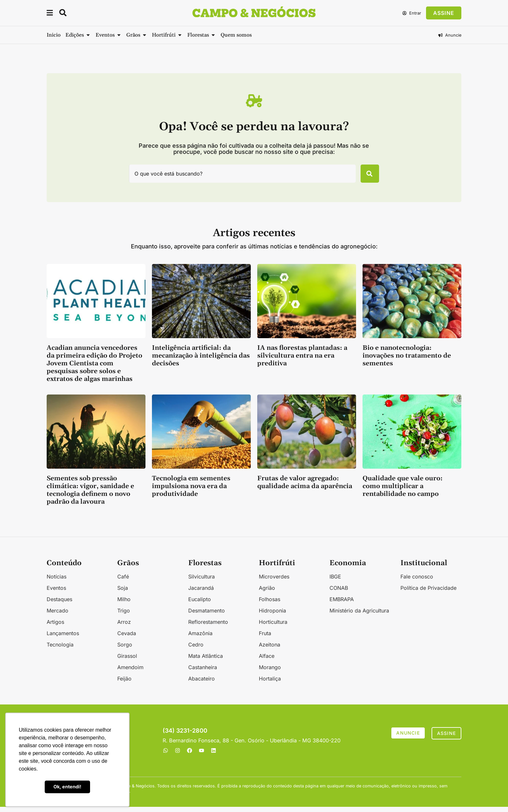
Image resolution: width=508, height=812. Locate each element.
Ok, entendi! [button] (67, 787)
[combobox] (239, 176)
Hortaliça (270, 684)
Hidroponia (272, 616)
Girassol (127, 661)
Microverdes (274, 582)
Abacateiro (202, 684)
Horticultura (273, 627)
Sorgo (125, 650)
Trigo (124, 616)
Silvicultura (202, 582)
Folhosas (270, 604)
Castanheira (203, 672)
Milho (124, 604)
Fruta (265, 638)
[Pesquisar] (366, 176)
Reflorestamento (208, 627)
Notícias (57, 582)
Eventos (56, 593)
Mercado (58, 616)
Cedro (196, 650)
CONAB (339, 593)
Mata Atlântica (206, 661)
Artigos (55, 627)
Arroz (124, 627)
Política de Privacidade (428, 593)
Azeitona (270, 650)
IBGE (335, 582)
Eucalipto (200, 604)
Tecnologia (60, 650)
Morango (270, 672)
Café (123, 582)
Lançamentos (63, 638)
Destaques (59, 604)
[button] (50, 14)
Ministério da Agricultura (359, 616)
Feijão (124, 684)
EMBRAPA (342, 604)
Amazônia (200, 638)
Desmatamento (207, 616)
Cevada (127, 638)
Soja (123, 593)
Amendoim (130, 672)
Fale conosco (417, 582)
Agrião (267, 593)
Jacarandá (201, 593)
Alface (267, 661)
